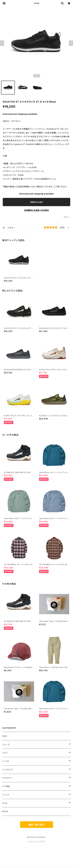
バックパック (8, 770)
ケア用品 (6, 786)
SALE (5, 736)
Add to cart (36, 202)
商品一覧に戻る (37, 825)
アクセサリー (8, 778)
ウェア (5, 753)
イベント (6, 795)
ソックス (6, 761)
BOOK (5, 811)
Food (5, 803)
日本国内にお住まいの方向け (37, 210)
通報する (67, 217)
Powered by (37, 842)
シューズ (6, 744)
